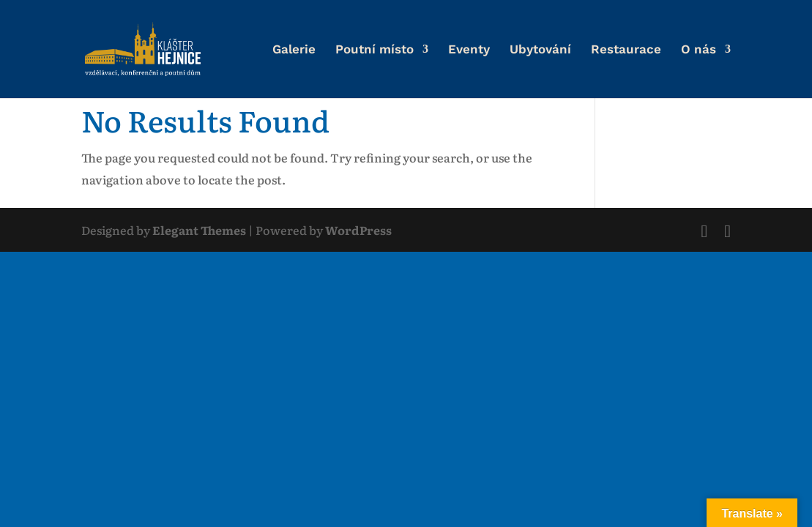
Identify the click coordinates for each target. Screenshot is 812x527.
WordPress (358, 230)
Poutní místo (375, 50)
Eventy (469, 50)
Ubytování (540, 50)
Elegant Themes (199, 230)
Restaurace (626, 50)
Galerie (294, 50)
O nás (699, 50)
